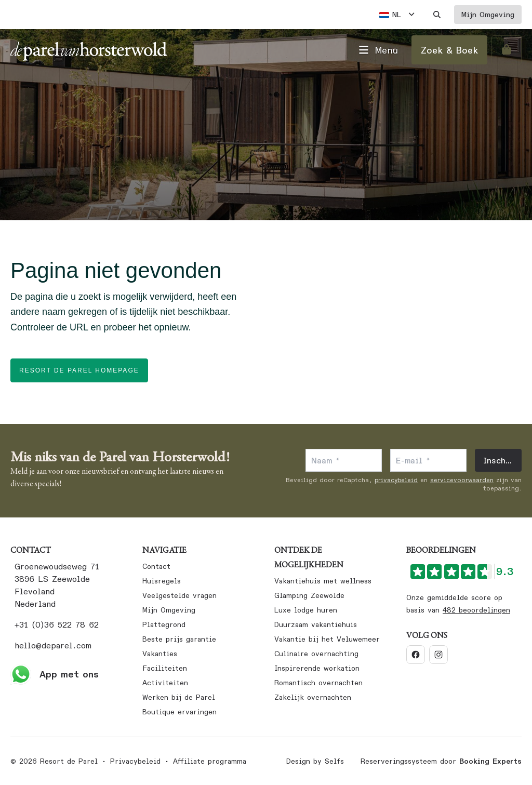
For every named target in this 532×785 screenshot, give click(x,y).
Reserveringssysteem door (441, 761)
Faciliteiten (165, 668)
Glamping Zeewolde (309, 595)
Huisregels (162, 581)
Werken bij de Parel (179, 697)
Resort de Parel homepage (79, 370)
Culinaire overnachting (316, 654)
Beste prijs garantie (179, 639)
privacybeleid (396, 480)
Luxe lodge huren (306, 610)
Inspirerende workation (317, 668)
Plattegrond (164, 624)
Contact (156, 566)
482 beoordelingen (476, 610)
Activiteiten (165, 683)
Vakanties (160, 654)
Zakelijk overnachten (313, 697)
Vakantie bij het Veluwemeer (327, 639)
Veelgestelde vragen (179, 595)
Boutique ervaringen (179, 712)
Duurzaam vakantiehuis (316, 624)
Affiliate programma (210, 761)
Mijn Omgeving (169, 610)
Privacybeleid (135, 761)
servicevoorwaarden (462, 480)
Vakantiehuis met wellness (323, 581)
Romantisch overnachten (318, 683)
